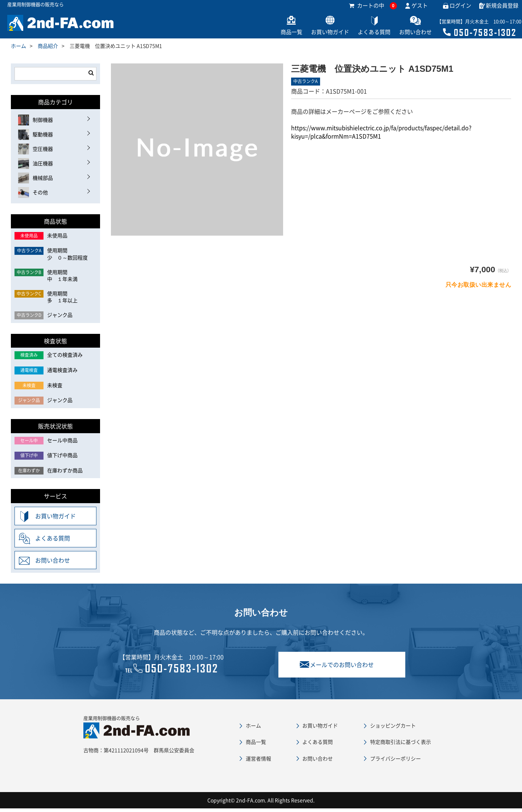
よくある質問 (360, 36)
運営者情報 (258, 762)
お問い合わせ (407, 36)
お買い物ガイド (310, 36)
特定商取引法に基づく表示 (401, 745)
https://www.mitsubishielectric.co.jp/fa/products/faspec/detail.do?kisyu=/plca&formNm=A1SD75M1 (381, 135)
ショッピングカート (393, 729)
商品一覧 (265, 36)
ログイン (460, 9)
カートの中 (373, 9)
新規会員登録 (502, 9)
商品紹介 (48, 49)
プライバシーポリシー (395, 762)
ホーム (18, 49)
